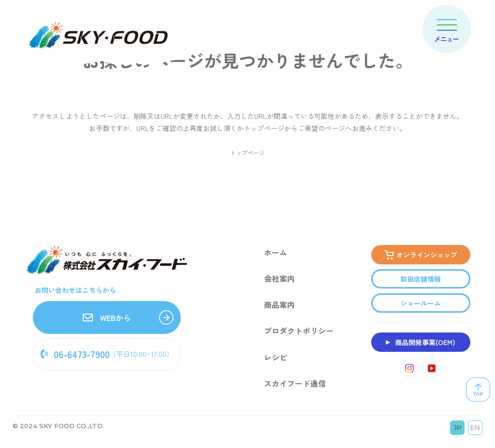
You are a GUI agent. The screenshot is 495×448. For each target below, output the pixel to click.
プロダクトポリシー (299, 332)
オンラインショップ (427, 255)
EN (475, 428)
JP (458, 428)
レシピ (276, 358)
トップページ (247, 152)
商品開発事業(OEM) (425, 343)
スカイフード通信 (295, 384)
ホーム (276, 253)
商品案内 (279, 305)
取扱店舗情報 (421, 279)
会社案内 (279, 279)
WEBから (107, 318)
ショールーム (421, 303)
